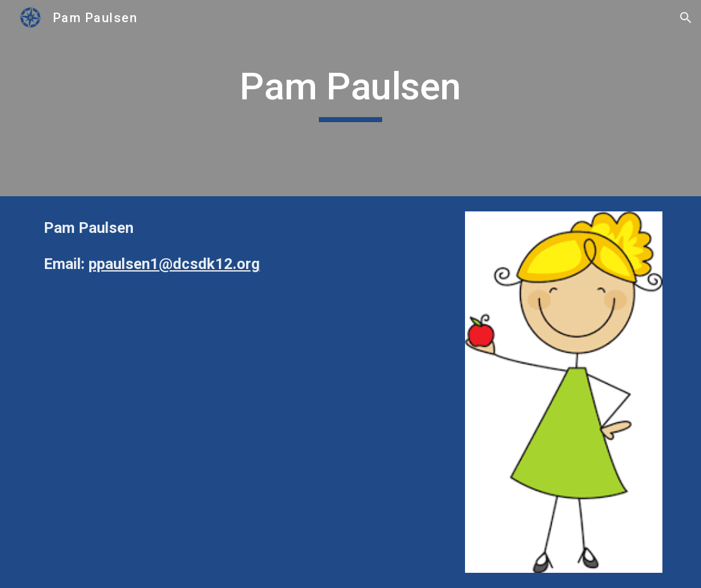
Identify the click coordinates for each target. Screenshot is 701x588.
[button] (686, 18)
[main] (351, 98)
